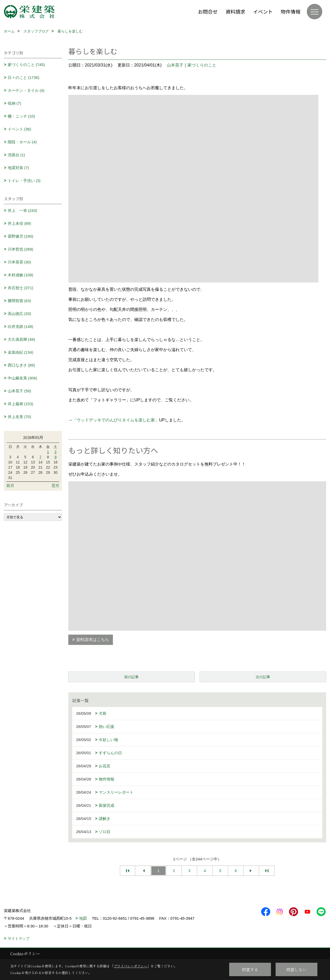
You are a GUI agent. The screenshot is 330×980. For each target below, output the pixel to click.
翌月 (55, 485)
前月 (10, 485)
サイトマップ (19, 939)
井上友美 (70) (19, 417)
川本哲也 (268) (20, 249)
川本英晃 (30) (19, 262)
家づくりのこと (202, 65)
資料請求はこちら (93, 640)
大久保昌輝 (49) (21, 339)
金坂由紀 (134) (20, 352)
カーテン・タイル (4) (26, 90)
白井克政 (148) (20, 326)
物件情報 (291, 11)
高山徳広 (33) (19, 314)
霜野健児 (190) (20, 236)
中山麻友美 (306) (22, 378)
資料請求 (235, 11)
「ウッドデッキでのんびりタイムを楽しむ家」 (116, 420)
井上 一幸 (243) (22, 210)
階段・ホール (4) (22, 142)
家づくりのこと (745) (26, 65)
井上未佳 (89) (19, 223)
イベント (263, 11)
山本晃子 (175, 65)
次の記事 (263, 677)
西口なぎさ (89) (21, 365)
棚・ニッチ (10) (21, 116)
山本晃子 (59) (19, 391)
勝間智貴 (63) (19, 301)
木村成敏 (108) (20, 275)
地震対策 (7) (18, 168)
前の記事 (131, 677)
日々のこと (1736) (24, 77)
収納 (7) (15, 103)
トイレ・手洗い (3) (24, 181)
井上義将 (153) (20, 404)
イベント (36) (19, 129)
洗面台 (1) (16, 155)
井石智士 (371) (20, 288)
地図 (83, 918)
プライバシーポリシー (130, 966)
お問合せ (208, 11)
